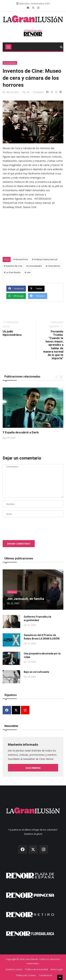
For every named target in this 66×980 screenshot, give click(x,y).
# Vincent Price (21, 259)
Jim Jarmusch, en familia (26, 599)
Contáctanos (45, 975)
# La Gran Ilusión (12, 272)
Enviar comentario (19, 544)
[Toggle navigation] (8, 47)
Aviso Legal (56, 969)
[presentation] (29, 527)
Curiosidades (10, 63)
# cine (28, 272)
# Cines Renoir (53, 266)
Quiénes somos (14, 969)
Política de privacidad (37, 969)
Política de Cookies (26, 975)
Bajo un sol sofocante (36, 672)
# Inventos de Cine (13, 266)
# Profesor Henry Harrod (45, 259)
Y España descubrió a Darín (21, 432)
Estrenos (12, 592)
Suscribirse (33, 768)
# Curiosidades (34, 266)
